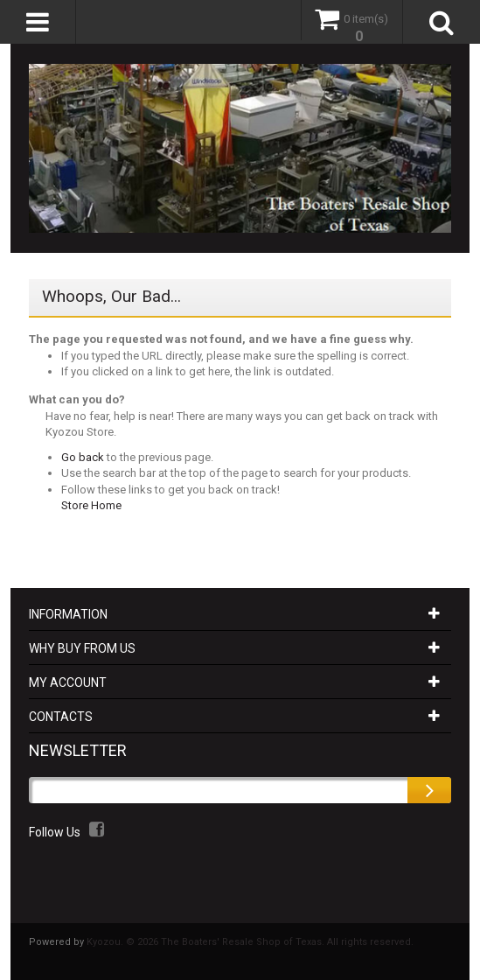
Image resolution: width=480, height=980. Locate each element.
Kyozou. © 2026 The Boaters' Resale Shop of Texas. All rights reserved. (250, 942)
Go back (83, 457)
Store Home (91, 505)
